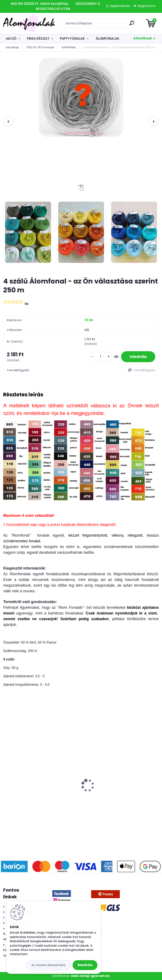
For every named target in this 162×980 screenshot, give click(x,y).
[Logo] (29, 23)
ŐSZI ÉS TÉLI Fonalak (40, 47)
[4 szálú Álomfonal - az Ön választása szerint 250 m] (81, 97)
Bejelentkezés (120, 6)
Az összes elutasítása (49, 965)
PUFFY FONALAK (72, 38)
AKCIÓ (11, 38)
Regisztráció (147, 6)
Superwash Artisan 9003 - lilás (111, 788)
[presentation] (8, 121)
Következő (143, 38)
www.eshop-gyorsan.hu (90, 976)
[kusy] (101, 357)
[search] (132, 25)
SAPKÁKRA (69, 47)
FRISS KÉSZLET (38, 38)
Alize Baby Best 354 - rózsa (28, 787)
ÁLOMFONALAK (107, 38)
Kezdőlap (12, 47)
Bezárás (85, 965)
